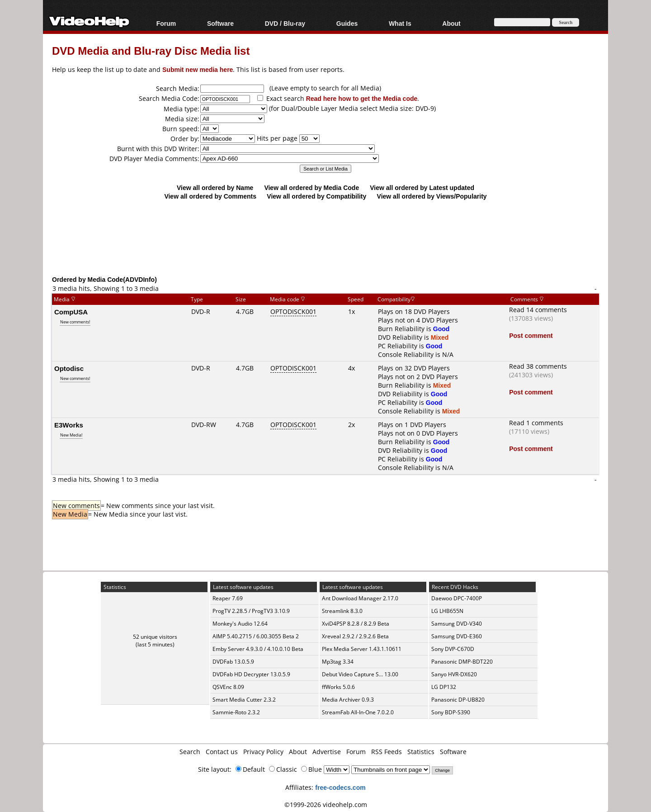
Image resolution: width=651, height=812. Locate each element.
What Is (400, 23)
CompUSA (71, 312)
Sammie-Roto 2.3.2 (236, 712)
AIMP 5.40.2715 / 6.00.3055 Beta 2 (256, 636)
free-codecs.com (340, 787)
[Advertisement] (325, 237)
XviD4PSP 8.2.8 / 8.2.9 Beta (356, 624)
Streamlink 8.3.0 (342, 611)
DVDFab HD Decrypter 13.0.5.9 (251, 674)
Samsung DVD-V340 (457, 624)
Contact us (222, 752)
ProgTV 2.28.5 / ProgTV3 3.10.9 (251, 611)
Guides (347, 23)
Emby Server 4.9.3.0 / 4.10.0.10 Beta (258, 649)
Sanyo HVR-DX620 (454, 674)
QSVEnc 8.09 (228, 687)
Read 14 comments (538, 310)
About (451, 23)
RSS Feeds (387, 752)
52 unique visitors (155, 637)
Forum (166, 23)
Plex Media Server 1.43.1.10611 (362, 649)
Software (220, 23)
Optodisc (69, 368)
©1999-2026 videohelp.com (326, 805)
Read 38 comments (538, 366)
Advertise (327, 752)
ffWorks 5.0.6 (338, 687)
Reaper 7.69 (228, 598)
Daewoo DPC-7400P (457, 598)
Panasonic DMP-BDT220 (462, 662)
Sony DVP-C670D (453, 649)
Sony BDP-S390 (451, 712)
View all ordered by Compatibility (316, 196)
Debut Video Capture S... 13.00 (360, 674)
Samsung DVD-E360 (457, 636)
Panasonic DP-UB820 (458, 700)
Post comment (531, 335)
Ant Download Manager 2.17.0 (360, 598)
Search (190, 752)
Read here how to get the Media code (362, 98)
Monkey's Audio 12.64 (240, 624)
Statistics (421, 752)
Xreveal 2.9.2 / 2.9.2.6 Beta (355, 636)
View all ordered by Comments (210, 196)
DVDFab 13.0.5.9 (233, 662)
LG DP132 (444, 687)
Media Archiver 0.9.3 (348, 700)
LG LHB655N (447, 611)
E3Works (69, 425)
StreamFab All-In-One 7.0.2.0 (358, 712)
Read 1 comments (536, 423)
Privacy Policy (263, 752)
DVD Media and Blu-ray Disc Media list (151, 50)
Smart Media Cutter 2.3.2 (244, 700)
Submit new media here (198, 69)
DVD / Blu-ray (285, 23)
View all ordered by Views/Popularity (432, 196)
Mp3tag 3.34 (338, 662)
